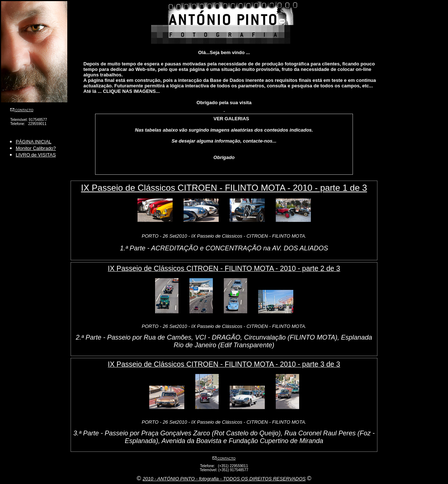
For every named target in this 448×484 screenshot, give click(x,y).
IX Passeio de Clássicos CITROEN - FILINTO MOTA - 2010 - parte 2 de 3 (224, 268)
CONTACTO (24, 110)
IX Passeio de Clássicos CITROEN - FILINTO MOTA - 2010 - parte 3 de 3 (224, 364)
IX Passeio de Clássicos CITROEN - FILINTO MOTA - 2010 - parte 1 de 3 (224, 188)
